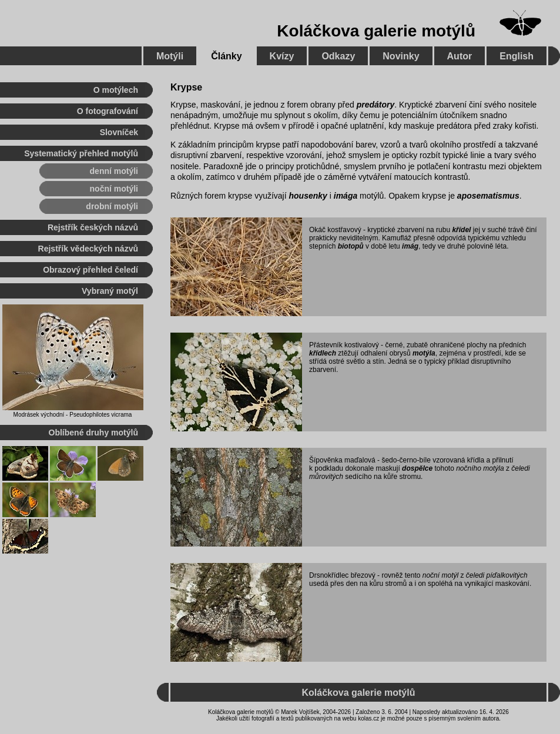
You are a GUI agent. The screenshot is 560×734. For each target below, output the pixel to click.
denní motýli (114, 171)
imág (410, 246)
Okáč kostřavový (335, 230)
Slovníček (119, 132)
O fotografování (108, 111)
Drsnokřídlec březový (342, 575)
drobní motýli (112, 206)
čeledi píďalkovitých (497, 575)
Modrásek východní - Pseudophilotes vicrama (73, 415)
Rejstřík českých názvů (93, 227)
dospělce (417, 468)
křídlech (323, 353)
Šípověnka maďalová (342, 460)
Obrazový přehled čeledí (90, 270)
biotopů (351, 246)
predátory (376, 105)
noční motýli (114, 189)
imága (346, 196)
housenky (308, 196)
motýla (424, 353)
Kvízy (282, 56)
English (517, 56)
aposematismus (488, 196)
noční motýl (440, 575)
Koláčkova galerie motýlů (376, 31)
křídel (461, 230)
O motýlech (116, 90)
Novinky (401, 56)
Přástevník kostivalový (344, 345)
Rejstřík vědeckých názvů (88, 249)
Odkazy (338, 56)
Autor (460, 56)
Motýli (170, 56)
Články (226, 56)
